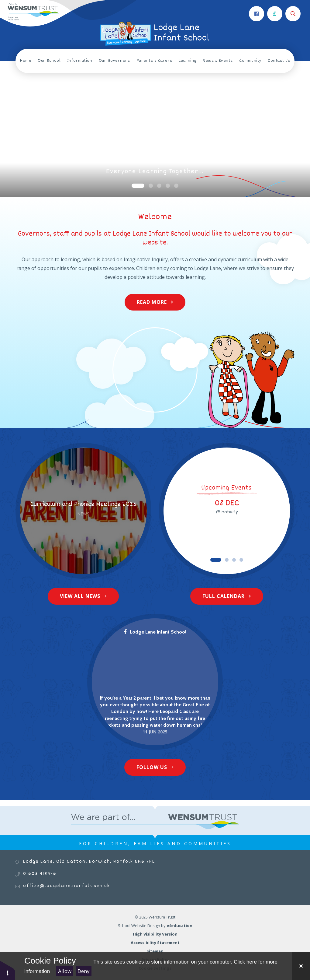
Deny (84, 971)
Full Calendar (224, 596)
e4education (179, 926)
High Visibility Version (155, 934)
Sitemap (155, 951)
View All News (80, 596)
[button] (8, 970)
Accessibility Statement (155, 943)
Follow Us (152, 767)
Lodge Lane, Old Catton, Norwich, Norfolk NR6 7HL (89, 862)
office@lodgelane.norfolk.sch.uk (67, 886)
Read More (152, 302)
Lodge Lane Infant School (155, 632)
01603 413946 (40, 874)
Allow (65, 971)
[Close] (301, 966)
